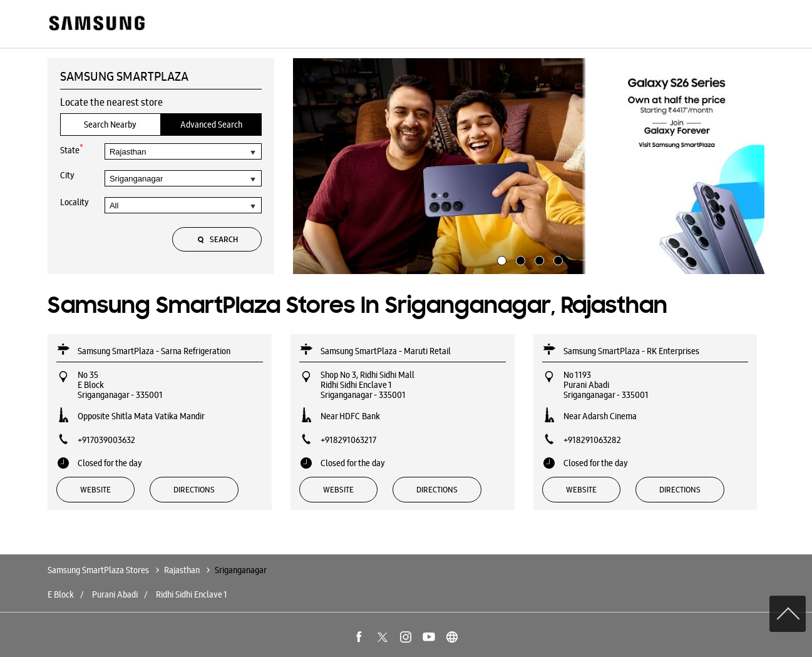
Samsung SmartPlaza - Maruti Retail (386, 351)
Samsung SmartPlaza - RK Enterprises (631, 351)
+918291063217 (348, 440)
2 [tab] (519, 259)
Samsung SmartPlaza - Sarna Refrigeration (154, 351)
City (67, 175)
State (72, 149)
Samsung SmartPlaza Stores (99, 570)
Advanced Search (211, 125)
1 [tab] (500, 259)
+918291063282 (592, 440)
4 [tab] (557, 259)
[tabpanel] (529, 166)
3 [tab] (538, 259)
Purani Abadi (115, 594)
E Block (61, 594)
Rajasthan (182, 570)
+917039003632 (106, 440)
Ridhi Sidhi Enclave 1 (192, 594)
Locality (75, 202)
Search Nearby (110, 125)
